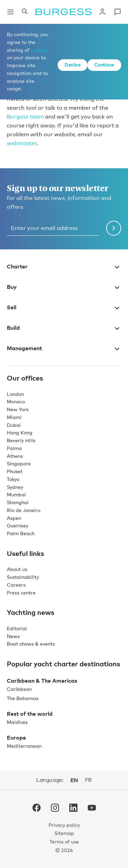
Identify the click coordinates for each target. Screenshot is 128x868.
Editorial (17, 628)
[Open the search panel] (25, 12)
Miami (14, 417)
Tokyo (13, 479)
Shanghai (18, 502)
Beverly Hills (21, 440)
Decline (73, 65)
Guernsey (18, 525)
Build (64, 328)
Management (64, 348)
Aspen (14, 518)
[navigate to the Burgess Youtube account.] (92, 809)
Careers (16, 585)
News (13, 636)
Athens (15, 456)
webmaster (22, 143)
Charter (64, 266)
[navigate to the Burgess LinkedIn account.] (73, 809)
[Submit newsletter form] (114, 228)
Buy (64, 287)
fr (88, 780)
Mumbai (16, 494)
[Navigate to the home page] (63, 12)
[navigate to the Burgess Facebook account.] (37, 809)
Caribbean (19, 689)
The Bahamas (23, 698)
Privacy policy (64, 825)
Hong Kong (20, 432)
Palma (14, 448)
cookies (39, 50)
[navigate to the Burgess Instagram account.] (55, 809)
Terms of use (64, 842)
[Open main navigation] (11, 12)
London (15, 394)
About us (17, 569)
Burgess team (25, 117)
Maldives (17, 722)
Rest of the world (30, 714)
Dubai (14, 425)
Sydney (15, 487)
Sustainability (23, 577)
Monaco (16, 401)
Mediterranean (24, 746)
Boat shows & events (31, 644)
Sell (64, 307)
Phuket (15, 471)
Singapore (19, 463)
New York (18, 409)
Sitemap (64, 833)
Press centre (21, 593)
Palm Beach (21, 533)
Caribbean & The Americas (42, 681)
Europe (16, 738)
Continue (104, 65)
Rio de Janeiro (24, 510)
